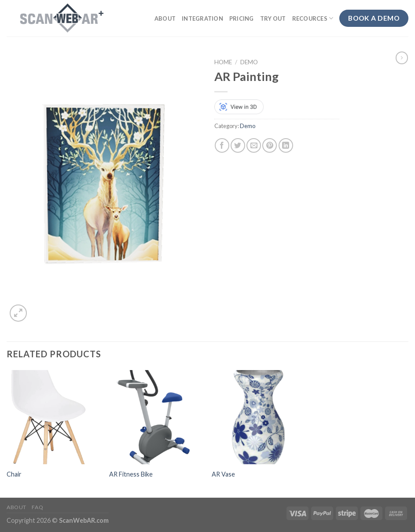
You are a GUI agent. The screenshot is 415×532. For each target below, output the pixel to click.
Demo (249, 62)
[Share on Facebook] (222, 145)
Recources (313, 18)
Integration (202, 18)
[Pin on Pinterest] (270, 145)
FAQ (37, 507)
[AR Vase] (259, 417)
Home (223, 62)
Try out (273, 18)
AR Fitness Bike (131, 474)
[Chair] (54, 417)
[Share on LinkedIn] (286, 145)
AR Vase (223, 474)
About (165, 18)
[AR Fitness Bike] (156, 417)
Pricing (242, 18)
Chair (14, 474)
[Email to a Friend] (254, 145)
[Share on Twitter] (238, 145)
